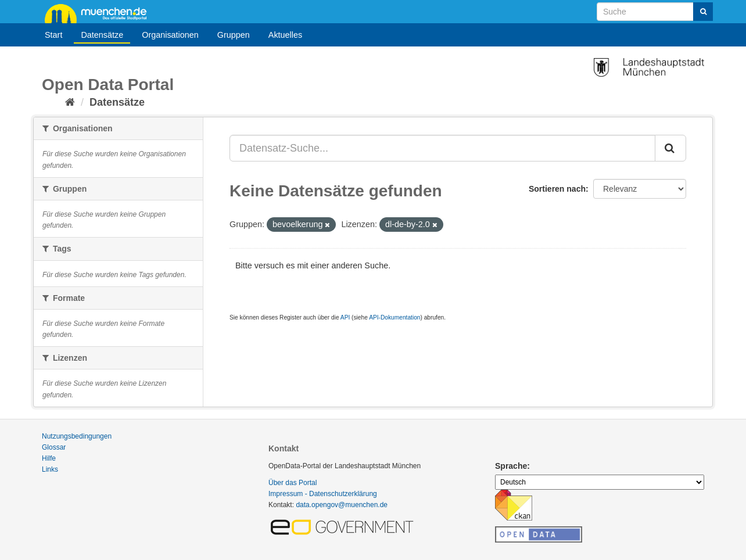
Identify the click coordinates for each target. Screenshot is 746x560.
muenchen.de (100, 13)
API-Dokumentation (394, 317)
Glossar (54, 447)
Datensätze (102, 35)
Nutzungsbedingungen (77, 436)
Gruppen (234, 35)
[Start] (70, 102)
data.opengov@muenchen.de (342, 505)
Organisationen (170, 35)
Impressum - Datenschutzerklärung (323, 494)
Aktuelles (285, 35)
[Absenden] (703, 12)
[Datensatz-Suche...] (442, 148)
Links (50, 469)
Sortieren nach (557, 189)
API (345, 317)
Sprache (511, 466)
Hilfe (49, 458)
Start (53, 35)
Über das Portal (293, 483)
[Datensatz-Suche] (655, 12)
